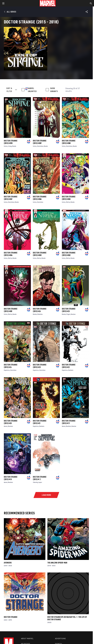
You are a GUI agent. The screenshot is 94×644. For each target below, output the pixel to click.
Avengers (8, 563)
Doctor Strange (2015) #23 (40, 366)
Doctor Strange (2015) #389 (40, 142)
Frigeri (68, 314)
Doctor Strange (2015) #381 (11, 310)
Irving (10, 146)
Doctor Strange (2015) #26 (40, 310)
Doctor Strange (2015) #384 (11, 254)
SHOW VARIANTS (54, 90)
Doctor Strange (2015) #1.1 (40, 478)
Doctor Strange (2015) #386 (40, 198)
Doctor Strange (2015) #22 (69, 366)
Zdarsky (35, 482)
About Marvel (27, 639)
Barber (35, 314)
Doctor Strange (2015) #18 (11, 478)
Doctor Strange (11, 617)
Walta (68, 202)
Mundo (14, 146)
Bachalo (71, 370)
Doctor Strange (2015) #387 (11, 198)
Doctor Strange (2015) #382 (69, 254)
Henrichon (40, 146)
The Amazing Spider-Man (57, 563)
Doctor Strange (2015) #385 (69, 198)
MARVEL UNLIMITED (32, 90)
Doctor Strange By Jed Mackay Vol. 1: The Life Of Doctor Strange (67, 618)
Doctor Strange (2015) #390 (11, 142)
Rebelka (40, 314)
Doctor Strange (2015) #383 (40, 254)
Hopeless (7, 370)
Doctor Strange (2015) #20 (11, 422)
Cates (6, 146)
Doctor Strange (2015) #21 (40, 422)
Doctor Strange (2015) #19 (69, 422)
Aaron (6, 426)
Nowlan (73, 314)
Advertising (60, 639)
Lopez (40, 482)
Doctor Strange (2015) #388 (69, 142)
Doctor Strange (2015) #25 (69, 310)
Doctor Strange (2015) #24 (11, 366)
